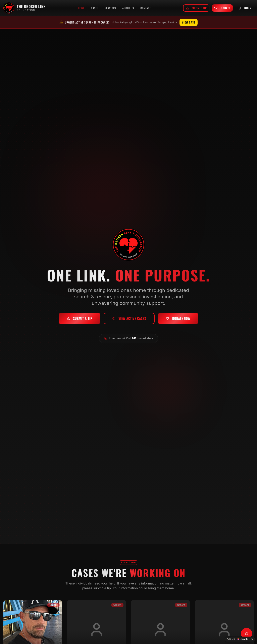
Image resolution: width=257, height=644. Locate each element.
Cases (95, 8)
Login (244, 8)
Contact (146, 8)
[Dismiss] (252, 639)
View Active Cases (129, 319)
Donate (222, 8)
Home (81, 8)
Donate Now (178, 319)
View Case (189, 22)
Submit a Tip (80, 319)
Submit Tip (196, 8)
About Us (128, 8)
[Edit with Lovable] (237, 639)
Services (110, 8)
